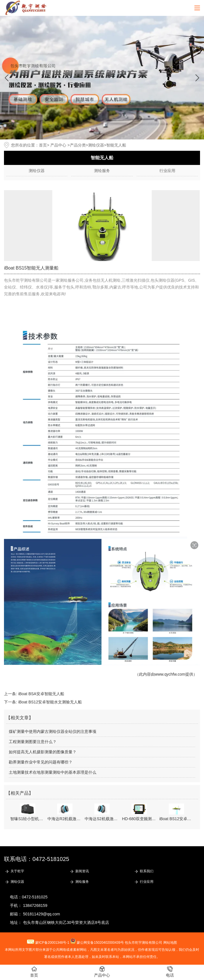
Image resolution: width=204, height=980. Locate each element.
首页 (43, 145)
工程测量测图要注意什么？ (33, 742)
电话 (170, 972)
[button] (197, 78)
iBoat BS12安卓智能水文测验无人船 (50, 702)
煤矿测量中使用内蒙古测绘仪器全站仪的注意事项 (53, 731)
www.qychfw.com (170, 674)
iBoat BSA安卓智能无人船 (41, 694)
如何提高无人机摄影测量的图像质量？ (43, 752)
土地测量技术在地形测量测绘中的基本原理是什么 (53, 772)
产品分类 (78, 145)
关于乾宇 (17, 871)
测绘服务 (102, 171)
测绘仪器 (96, 145)
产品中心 (58, 145)
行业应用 (167, 171)
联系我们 (147, 871)
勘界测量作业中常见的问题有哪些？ (41, 762)
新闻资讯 (82, 871)
